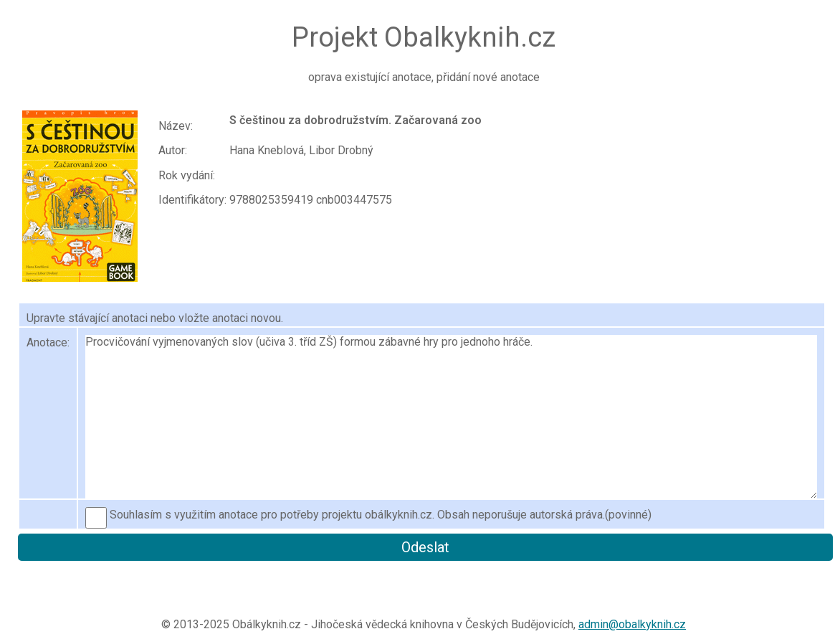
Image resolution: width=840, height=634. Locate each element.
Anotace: (48, 342)
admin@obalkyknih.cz (632, 624)
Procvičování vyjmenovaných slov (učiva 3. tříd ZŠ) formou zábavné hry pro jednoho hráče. (451, 417)
